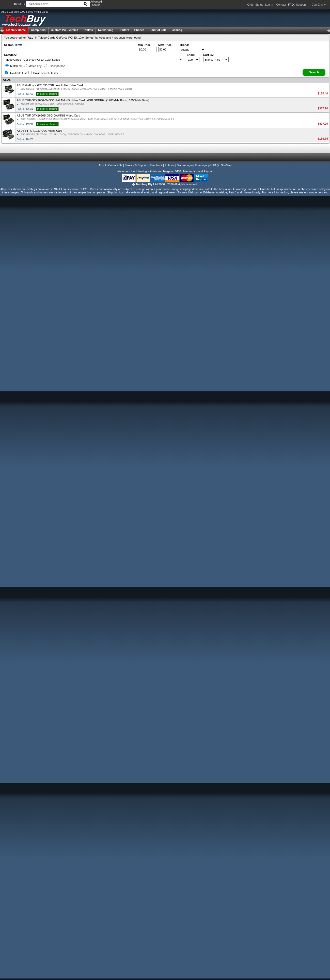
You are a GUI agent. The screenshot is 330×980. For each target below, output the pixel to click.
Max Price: (165, 45)
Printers (124, 30)
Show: (191, 55)
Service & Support (136, 165)
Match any (33, 66)
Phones (139, 30)
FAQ (216, 165)
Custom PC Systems (65, 30)
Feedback (156, 165)
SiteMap (226, 165)
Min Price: (145, 45)
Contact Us (115, 165)
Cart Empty (319, 5)
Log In (269, 5)
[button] (314, 72)
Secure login (185, 165)
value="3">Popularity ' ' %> (216, 60)
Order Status (255, 5)
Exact (54, 66)
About (102, 165)
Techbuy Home (16, 30)
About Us (19, 4)
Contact (281, 5)
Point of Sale (158, 30)
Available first (16, 73)
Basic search (44, 73)
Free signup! (203, 165)
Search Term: (13, 45)
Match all (13, 66)
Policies (170, 165)
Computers (38, 30)
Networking (106, 30)
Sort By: (209, 55)
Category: (11, 55)
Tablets (88, 30)
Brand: (184, 45)
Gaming (177, 30)
